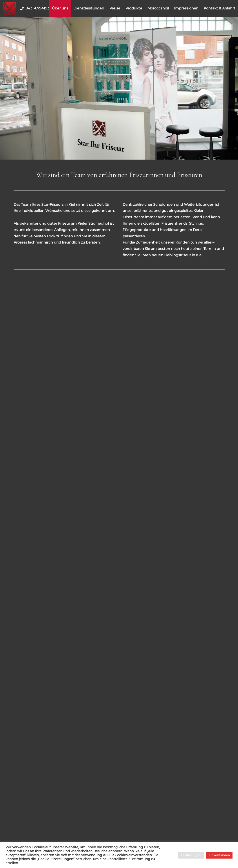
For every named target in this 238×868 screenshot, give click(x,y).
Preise (115, 8)
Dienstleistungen (89, 8)
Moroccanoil (158, 8)
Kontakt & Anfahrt (220, 8)
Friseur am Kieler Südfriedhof (84, 223)
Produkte (134, 8)
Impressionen (186, 8)
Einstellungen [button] (191, 855)
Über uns (60, 8)
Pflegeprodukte (137, 230)
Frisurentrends (174, 223)
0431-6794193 (34, 8)
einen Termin (204, 249)
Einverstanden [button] (219, 855)
